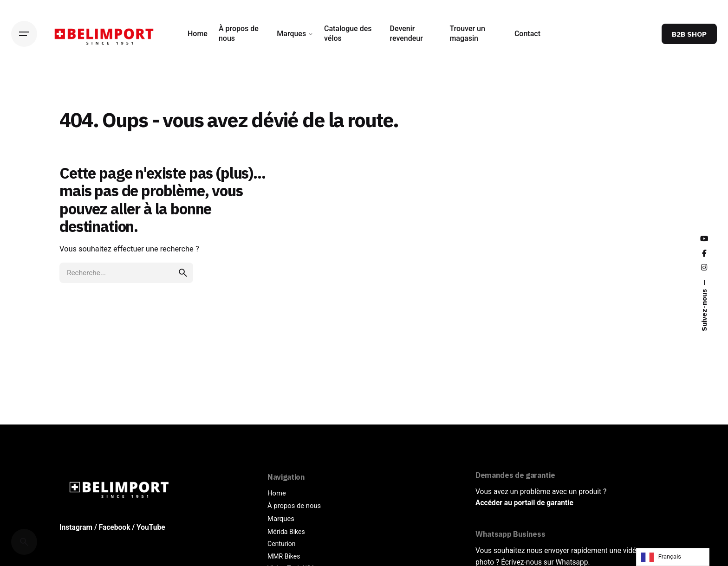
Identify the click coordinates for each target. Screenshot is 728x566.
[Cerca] (24, 542)
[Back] (24, 92)
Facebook (115, 527)
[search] (183, 319)
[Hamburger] (24, 34)
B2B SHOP (689, 34)
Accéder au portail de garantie (524, 503)
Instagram (76, 527)
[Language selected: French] (673, 557)
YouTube (151, 527)
